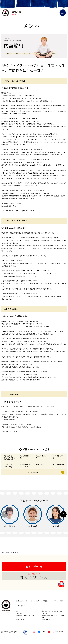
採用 (61, 601)
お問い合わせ (34, 567)
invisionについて (22, 601)
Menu (63, 13)
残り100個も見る (46, 472)
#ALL (17, 53)
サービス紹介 (35, 601)
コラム (54, 601)
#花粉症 (45, 53)
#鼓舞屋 (9, 53)
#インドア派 (27, 53)
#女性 (36, 53)
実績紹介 (46, 601)
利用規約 (11, 632)
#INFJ (53, 53)
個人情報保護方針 (5, 632)
